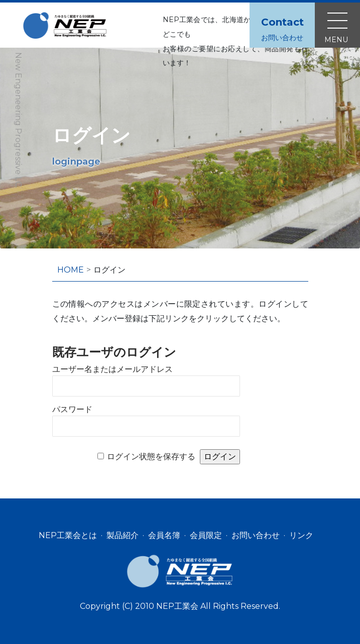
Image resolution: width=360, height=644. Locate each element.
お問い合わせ (256, 535)
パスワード (72, 409)
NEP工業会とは (68, 535)
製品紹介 (123, 535)
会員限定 (206, 535)
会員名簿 (164, 535)
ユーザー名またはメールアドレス (112, 369)
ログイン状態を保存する (151, 457)
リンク (301, 535)
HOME (71, 270)
